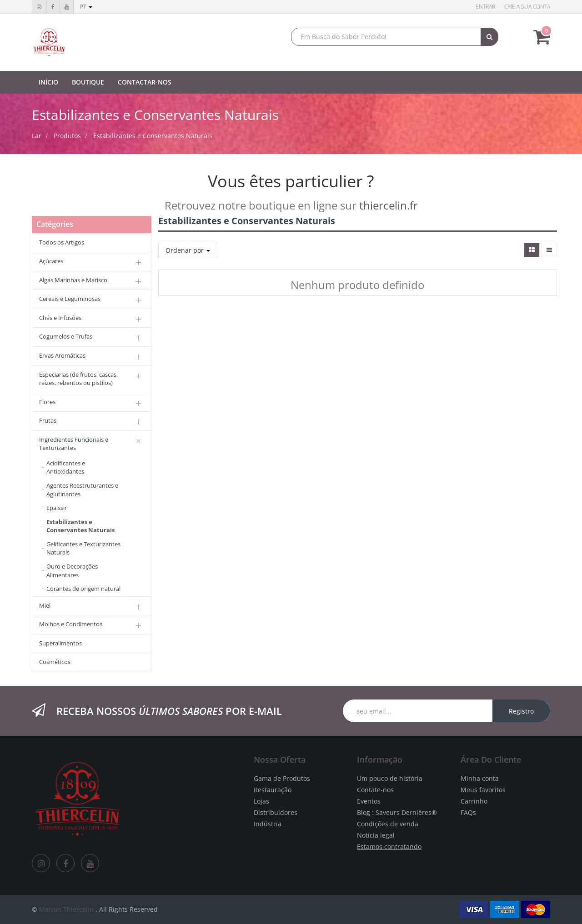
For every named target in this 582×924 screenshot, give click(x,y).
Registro (521, 711)
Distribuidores (276, 812)
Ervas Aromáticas (62, 355)
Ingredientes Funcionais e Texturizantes (74, 444)
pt (86, 7)
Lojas (261, 801)
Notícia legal (376, 835)
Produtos (67, 136)
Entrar (485, 7)
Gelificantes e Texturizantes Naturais (83, 548)
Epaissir (57, 508)
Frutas (48, 420)
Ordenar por (188, 250)
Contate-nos (375, 790)
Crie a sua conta (527, 7)
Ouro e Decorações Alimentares (72, 571)
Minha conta (480, 778)
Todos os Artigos (62, 242)
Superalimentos (60, 643)
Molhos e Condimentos (71, 624)
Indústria (268, 824)
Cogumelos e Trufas (66, 336)
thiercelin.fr (389, 205)
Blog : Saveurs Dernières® (397, 812)
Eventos (369, 801)
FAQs (468, 812)
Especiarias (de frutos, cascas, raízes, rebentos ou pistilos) (78, 379)
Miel (45, 605)
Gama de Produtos (282, 778)
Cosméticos (55, 662)
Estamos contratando (389, 847)
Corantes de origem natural (83, 589)
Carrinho (474, 801)
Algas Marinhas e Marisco (73, 280)
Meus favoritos (483, 790)
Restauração (273, 790)
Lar (37, 136)
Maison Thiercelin (66, 909)
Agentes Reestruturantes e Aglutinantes (82, 490)
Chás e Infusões (60, 318)
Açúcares (51, 261)
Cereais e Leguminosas (70, 299)
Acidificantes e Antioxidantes (66, 467)
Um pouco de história (390, 778)
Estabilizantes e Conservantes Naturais (153, 136)
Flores (47, 402)
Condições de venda (388, 824)
